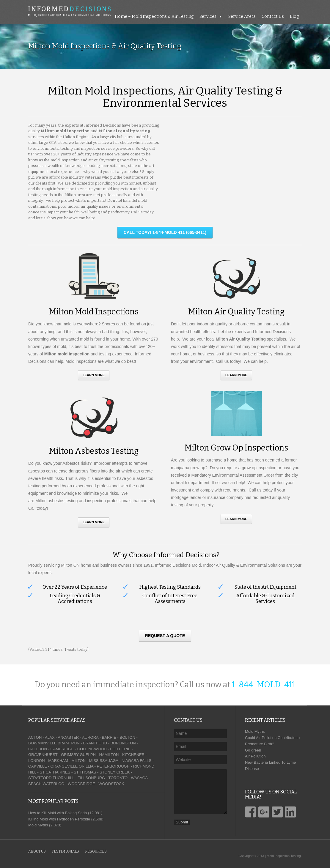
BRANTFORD (95, 743)
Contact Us (273, 16)
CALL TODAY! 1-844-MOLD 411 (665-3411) (165, 232)
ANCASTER (68, 737)
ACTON (35, 737)
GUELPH (88, 755)
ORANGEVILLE (64, 766)
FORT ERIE (120, 749)
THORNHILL (63, 778)
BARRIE (109, 737)
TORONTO (118, 778)
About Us (37, 851)
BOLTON (128, 737)
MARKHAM (58, 761)
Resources (96, 851)
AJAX (50, 737)
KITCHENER (133, 755)
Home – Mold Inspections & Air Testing (154, 16)
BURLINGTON (123, 743)
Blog (294, 16)
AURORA (90, 737)
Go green (253, 750)
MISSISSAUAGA (104, 761)
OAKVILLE (38, 766)
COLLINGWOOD (92, 749)
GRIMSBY (70, 755)
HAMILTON (109, 755)
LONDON (37, 761)
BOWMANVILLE (42, 743)
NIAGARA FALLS (136, 761)
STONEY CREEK (115, 772)
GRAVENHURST (43, 755)
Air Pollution (255, 756)
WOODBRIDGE (81, 784)
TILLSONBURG (91, 778)
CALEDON (38, 749)
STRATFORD (40, 778)
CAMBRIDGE (62, 749)
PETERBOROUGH (113, 766)
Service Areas (242, 16)
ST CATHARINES (55, 772)
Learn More (94, 375)
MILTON (78, 761)
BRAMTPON (69, 743)
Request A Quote (165, 636)
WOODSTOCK (111, 784)
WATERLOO (53, 784)
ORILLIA (86, 766)
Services (208, 16)
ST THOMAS (85, 772)
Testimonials (65, 851)
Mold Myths (255, 731)
